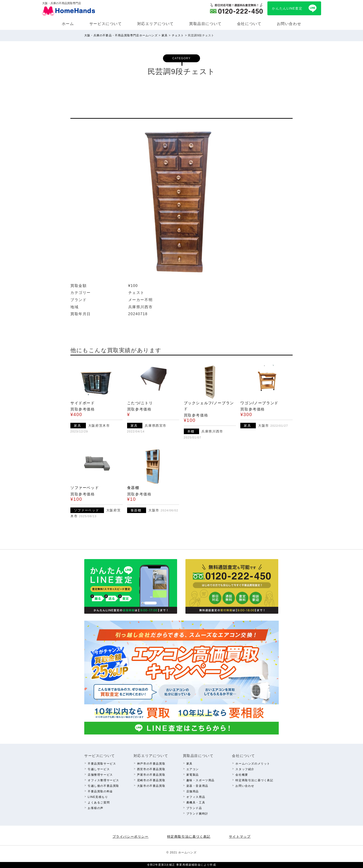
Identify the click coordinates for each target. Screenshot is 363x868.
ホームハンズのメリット (253, 764)
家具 (189, 764)
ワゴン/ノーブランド (259, 403)
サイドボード (83, 403)
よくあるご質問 (99, 803)
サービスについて (106, 24)
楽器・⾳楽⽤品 (197, 786)
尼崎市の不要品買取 (151, 780)
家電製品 (193, 775)
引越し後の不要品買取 (103, 786)
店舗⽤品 (193, 791)
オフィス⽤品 (196, 797)
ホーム (68, 24)
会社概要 (242, 775)
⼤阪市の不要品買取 (151, 786)
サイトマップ (240, 837)
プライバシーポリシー (131, 837)
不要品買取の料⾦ (100, 791)
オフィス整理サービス (103, 780)
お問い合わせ (289, 24)
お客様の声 (96, 808)
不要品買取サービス (102, 764)
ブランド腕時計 (197, 814)
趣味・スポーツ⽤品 (200, 780)
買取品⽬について (205, 24)
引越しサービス (99, 769)
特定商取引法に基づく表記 (254, 780)
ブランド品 (194, 808)
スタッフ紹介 (245, 769)
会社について (249, 24)
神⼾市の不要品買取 (151, 764)
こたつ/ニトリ (140, 403)
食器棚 (133, 488)
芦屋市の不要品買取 (151, 775)
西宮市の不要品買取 (151, 769)
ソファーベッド (85, 488)
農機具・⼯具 (196, 803)
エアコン (193, 769)
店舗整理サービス (100, 775)
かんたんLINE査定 (287, 8)
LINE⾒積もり (98, 797)
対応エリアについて (156, 24)
